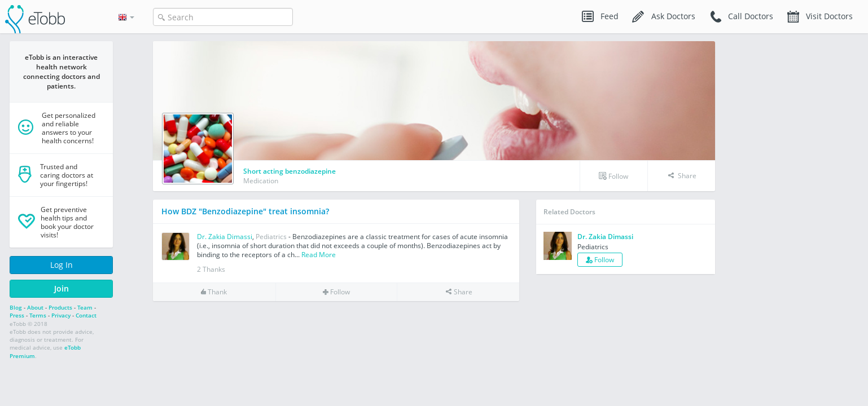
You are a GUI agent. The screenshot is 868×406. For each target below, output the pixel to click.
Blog (16, 307)
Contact (86, 315)
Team (85, 307)
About (35, 307)
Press (17, 315)
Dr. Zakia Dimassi (225, 237)
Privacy (61, 315)
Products (60, 307)
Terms (38, 315)
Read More (319, 255)
